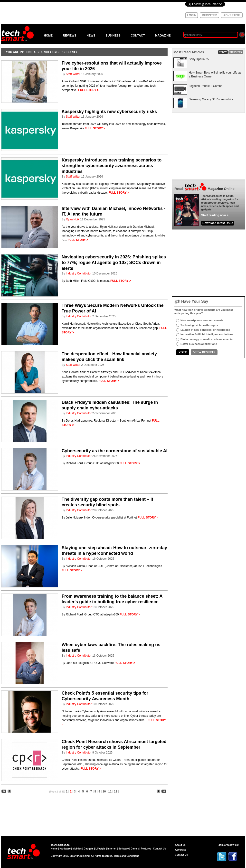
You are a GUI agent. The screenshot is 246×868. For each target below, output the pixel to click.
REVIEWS (70, 36)
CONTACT (138, 36)
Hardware (65, 849)
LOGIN (192, 15)
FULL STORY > (89, 90)
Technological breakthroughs (199, 325)
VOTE (183, 352)
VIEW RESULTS (204, 352)
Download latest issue (218, 223)
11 (110, 792)
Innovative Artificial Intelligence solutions (207, 334)
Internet (112, 849)
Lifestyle (100, 849)
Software (123, 849)
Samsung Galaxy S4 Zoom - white (211, 99)
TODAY (223, 52)
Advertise (180, 850)
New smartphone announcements (202, 320)
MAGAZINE (163, 36)
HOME (48, 36)
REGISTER (209, 15)
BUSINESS (113, 36)
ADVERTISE (232, 15)
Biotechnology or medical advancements (207, 339)
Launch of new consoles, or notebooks (205, 330)
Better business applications (199, 344)
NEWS (91, 36)
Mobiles (77, 849)
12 (116, 792)
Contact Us (159, 849)
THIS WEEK (236, 52)
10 (104, 792)
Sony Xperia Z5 (199, 59)
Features (146, 849)
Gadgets (89, 849)
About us (180, 845)
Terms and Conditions (127, 856)
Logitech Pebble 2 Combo (206, 86)
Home (54, 849)
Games (135, 849)
